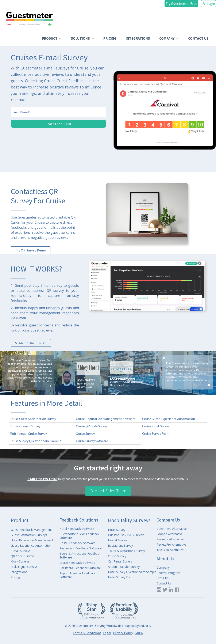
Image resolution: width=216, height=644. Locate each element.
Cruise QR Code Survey (92, 426)
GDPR (139, 633)
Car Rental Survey (120, 561)
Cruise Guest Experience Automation (169, 419)
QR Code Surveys (23, 556)
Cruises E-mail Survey (25, 426)
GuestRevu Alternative (172, 529)
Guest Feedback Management (31, 530)
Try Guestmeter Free (181, 4)
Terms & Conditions (87, 633)
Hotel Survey (117, 530)
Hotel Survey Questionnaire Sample (132, 572)
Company (163, 568)
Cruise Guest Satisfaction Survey (33, 419)
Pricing (15, 577)
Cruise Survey (85, 433)
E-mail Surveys (21, 551)
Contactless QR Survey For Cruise (38, 196)
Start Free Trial (58, 124)
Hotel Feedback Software (77, 529)
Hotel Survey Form (121, 577)
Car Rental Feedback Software (80, 568)
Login (209, 4)
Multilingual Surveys (24, 567)
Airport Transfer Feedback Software (77, 575)
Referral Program (168, 573)
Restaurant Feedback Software (81, 548)
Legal (107, 633)
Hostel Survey (117, 540)
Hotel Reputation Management (32, 540)
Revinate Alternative (170, 539)
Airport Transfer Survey (124, 567)
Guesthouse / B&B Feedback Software (79, 536)
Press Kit (163, 578)
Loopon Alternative (170, 534)
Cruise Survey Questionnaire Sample (36, 441)
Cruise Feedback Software (77, 563)
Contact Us (164, 583)
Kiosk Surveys (20, 561)
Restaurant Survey (120, 546)
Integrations (19, 572)
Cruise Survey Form (156, 433)
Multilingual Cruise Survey (28, 433)
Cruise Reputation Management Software (106, 419)
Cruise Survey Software (92, 441)
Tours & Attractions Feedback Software (80, 556)
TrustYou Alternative (170, 550)
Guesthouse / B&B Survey (126, 535)
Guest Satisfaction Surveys (29, 535)
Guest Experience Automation (31, 546)
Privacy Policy (123, 633)
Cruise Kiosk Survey (156, 426)
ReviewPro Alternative (171, 545)
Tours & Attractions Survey (126, 551)
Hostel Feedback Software (78, 543)
